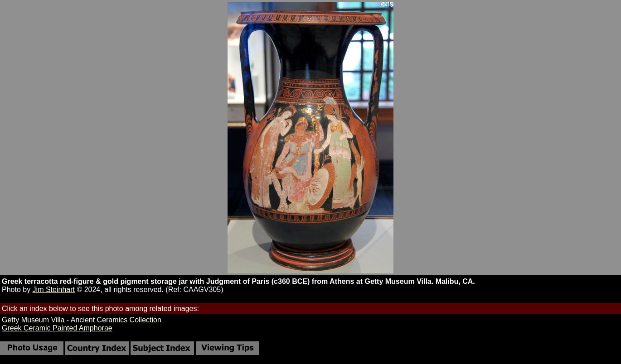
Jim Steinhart (54, 290)
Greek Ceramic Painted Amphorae (57, 328)
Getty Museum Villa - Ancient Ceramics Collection (82, 320)
